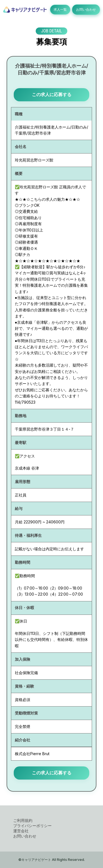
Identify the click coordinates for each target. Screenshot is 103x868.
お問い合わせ (86, 9)
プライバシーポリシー (32, 826)
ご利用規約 (23, 820)
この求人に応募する (52, 94)
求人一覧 (60, 9)
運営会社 (21, 831)
